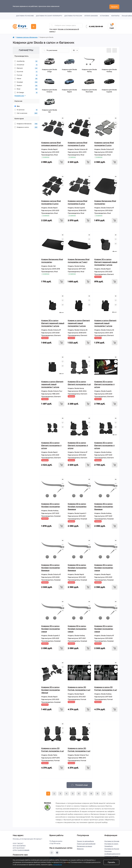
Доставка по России (73, 15)
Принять (111, 862)
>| (110, 793)
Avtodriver (26, 64)
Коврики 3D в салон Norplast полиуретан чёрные (51, 689)
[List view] (109, 49)
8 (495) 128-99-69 (96, 25)
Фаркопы (80, 848)
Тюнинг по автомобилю (85, 840)
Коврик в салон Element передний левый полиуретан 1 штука (79, 322)
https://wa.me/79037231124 (52, 852)
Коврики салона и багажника (27, 36)
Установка (104, 15)
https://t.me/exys (57, 852)
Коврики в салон (26, 126)
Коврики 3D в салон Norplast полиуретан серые (104, 567)
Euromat (26, 71)
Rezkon (26, 85)
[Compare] (63, 126)
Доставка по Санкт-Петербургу (49, 15)
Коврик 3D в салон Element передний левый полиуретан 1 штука (106, 261)
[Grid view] (115, 49)
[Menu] (34, 25)
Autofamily (26, 60)
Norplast (26, 81)
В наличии (26, 109)
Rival (26, 88)
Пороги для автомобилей (86, 843)
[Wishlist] (63, 121)
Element (26, 67)
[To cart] (61, 161)
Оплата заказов (91, 15)
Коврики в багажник (26, 123)
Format (26, 74)
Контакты (115, 15)
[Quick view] (63, 117)
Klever (26, 78)
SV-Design (26, 92)
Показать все (20, 95)
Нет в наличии (26, 112)
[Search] (52, 24)
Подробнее (57, 865)
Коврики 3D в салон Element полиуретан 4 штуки (104, 383)
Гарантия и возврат (111, 855)
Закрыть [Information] (114, 6)
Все (17, 105)
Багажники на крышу (85, 845)
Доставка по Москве (25, 15)
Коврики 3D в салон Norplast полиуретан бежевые (77, 506)
